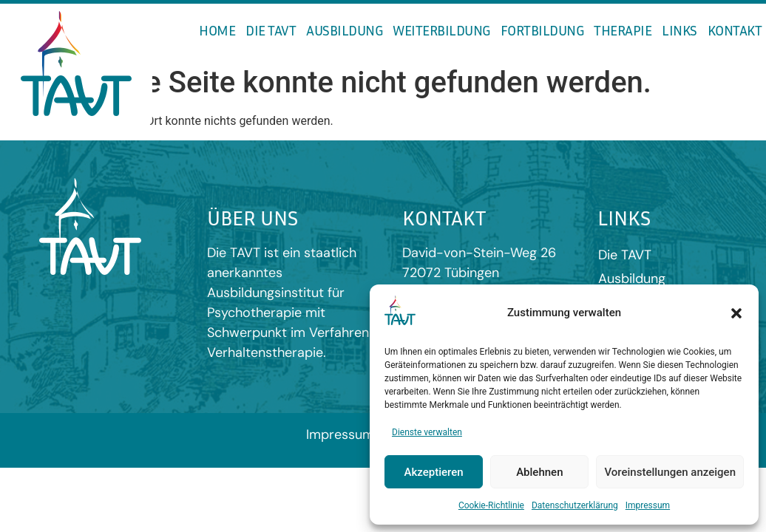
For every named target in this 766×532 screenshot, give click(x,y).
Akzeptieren (434, 472)
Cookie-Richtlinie (491, 505)
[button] (736, 313)
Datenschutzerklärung (575, 505)
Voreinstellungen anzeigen (670, 472)
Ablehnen (539, 472)
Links (679, 30)
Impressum (648, 505)
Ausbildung (344, 30)
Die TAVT (271, 30)
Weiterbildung (441, 30)
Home (217, 30)
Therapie (623, 30)
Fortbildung (542, 30)
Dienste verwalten (427, 432)
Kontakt (735, 30)
